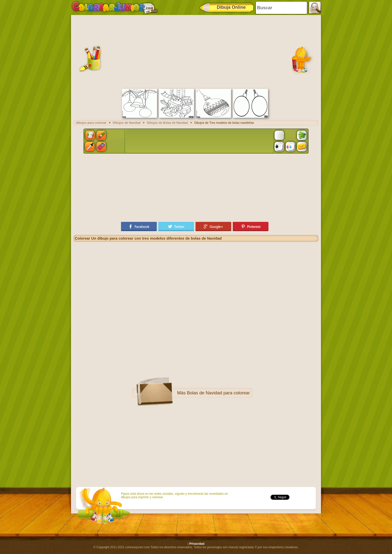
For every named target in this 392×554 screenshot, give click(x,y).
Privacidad (197, 544)
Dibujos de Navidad (127, 123)
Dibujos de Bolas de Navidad (167, 123)
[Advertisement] (196, 51)
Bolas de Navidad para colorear (218, 393)
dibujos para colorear (91, 123)
